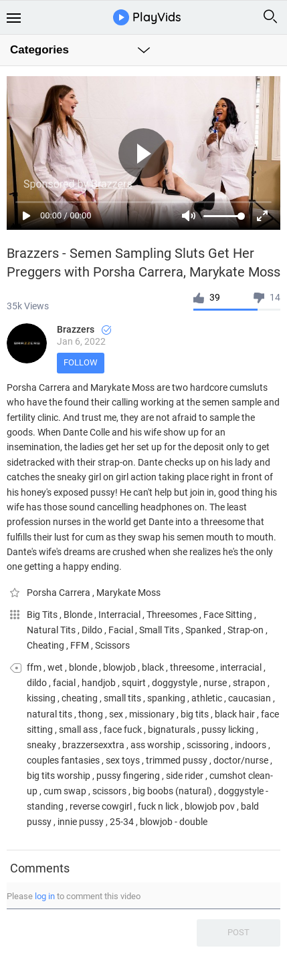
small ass (78, 729)
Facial (122, 630)
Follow (81, 362)
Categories (39, 50)
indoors (251, 745)
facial (64, 683)
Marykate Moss (128, 593)
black (153, 667)
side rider (185, 776)
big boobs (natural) (172, 791)
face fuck (123, 729)
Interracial (120, 615)
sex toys (123, 760)
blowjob (119, 667)
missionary (152, 714)
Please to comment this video (74, 896)
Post (238, 932)
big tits (195, 714)
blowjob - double (174, 822)
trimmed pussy (177, 760)
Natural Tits (52, 630)
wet (55, 667)
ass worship (156, 745)
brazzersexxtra (93, 745)
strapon (249, 683)
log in (45, 896)
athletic (207, 698)
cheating (80, 698)
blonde (83, 667)
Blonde (79, 615)
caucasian (250, 698)
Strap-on (247, 630)
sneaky (41, 745)
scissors (109, 791)
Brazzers (84, 329)
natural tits (50, 714)
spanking (166, 698)
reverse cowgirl (101, 806)
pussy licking (228, 729)
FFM (81, 645)
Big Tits (43, 615)
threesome (192, 667)
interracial (241, 667)
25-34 (122, 822)
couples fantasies (63, 760)
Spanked (204, 630)
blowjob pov (210, 806)
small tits (122, 698)
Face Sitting (229, 615)
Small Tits (160, 630)
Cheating (46, 645)
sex (116, 714)
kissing (41, 698)
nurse (215, 683)
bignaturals (172, 729)
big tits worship (59, 776)
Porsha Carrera (60, 593)
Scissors (112, 645)
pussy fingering (128, 776)
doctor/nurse (241, 760)
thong (91, 714)
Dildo (93, 630)
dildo (37, 683)
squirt (134, 683)
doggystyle (175, 683)
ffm (34, 667)
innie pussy (81, 822)
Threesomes (173, 615)
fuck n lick (158, 806)
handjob (99, 683)
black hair (235, 714)
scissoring (208, 745)
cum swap (65, 791)
